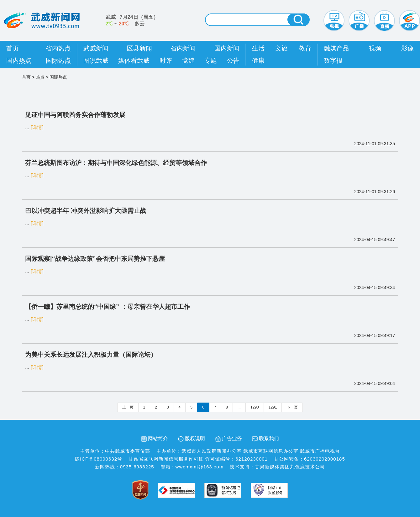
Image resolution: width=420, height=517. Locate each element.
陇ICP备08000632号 (99, 459)
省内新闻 (183, 48)
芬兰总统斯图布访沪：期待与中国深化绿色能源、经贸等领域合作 (116, 163)
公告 (233, 61)
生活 (258, 48)
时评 (166, 61)
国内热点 (19, 61)
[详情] (37, 127)
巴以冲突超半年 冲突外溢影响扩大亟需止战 (86, 211)
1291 (273, 407)
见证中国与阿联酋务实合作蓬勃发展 (75, 115)
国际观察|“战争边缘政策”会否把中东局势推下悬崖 (95, 259)
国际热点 (58, 61)
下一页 (292, 407)
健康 (258, 61)
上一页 (128, 407)
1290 (255, 407)
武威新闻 (96, 48)
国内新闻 (227, 48)
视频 (375, 48)
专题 (211, 61)
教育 (305, 48)
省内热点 (58, 48)
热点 (40, 77)
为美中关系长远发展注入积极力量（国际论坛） (91, 355)
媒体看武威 (134, 61)
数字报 (333, 61)
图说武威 (96, 61)
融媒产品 (336, 48)
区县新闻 (139, 48)
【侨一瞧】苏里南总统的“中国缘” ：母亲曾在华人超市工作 (108, 307)
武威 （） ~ (132, 20)
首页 (13, 48)
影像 (407, 48)
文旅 (281, 48)
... (239, 407)
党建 (188, 61)
